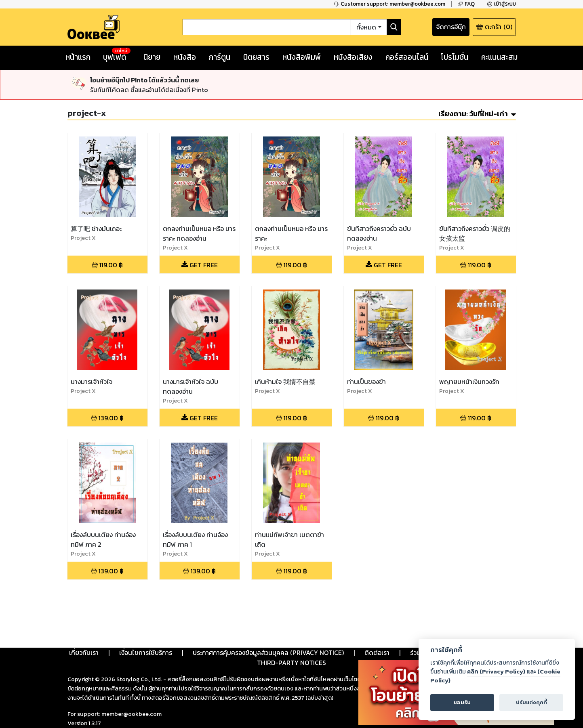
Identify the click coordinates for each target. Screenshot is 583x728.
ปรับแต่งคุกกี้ (531, 702)
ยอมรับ (462, 702)
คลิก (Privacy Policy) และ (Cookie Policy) (495, 676)
